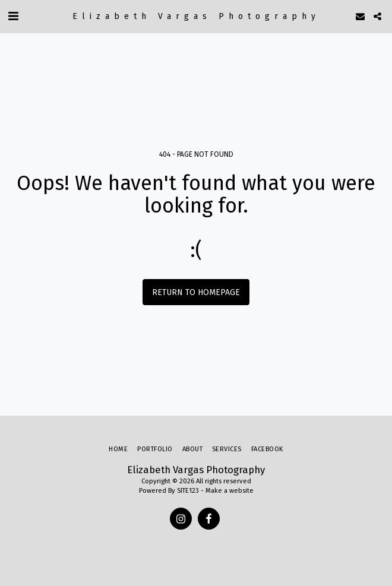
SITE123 (188, 491)
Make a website (230, 491)
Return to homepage (196, 292)
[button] (13, 16)
